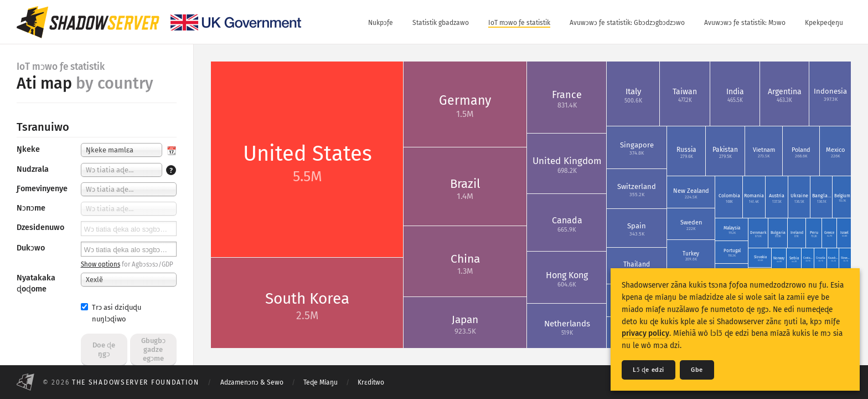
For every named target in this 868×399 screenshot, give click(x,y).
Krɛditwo (371, 382)
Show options (100, 264)
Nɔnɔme (31, 208)
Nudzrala (33, 169)
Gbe (697, 370)
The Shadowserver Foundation (136, 382)
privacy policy (645, 333)
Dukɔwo (31, 248)
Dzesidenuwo (40, 227)
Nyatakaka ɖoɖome (36, 283)
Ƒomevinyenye (42, 189)
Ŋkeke (28, 149)
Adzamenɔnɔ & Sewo (252, 382)
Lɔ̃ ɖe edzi (649, 370)
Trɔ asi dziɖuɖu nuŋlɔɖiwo (111, 313)
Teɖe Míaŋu (321, 382)
